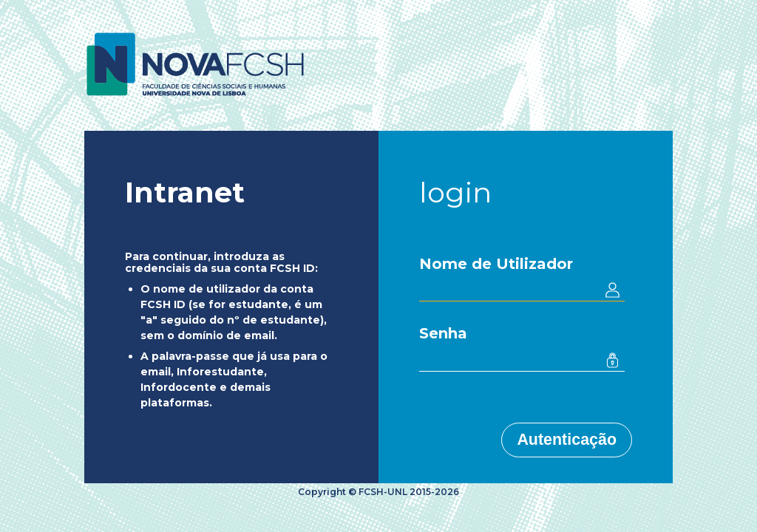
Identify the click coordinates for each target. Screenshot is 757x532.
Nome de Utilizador (496, 264)
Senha (443, 333)
